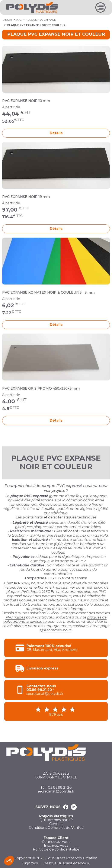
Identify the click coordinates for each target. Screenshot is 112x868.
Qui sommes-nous (56, 630)
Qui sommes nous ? (56, 820)
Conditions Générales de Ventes (56, 828)
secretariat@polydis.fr (56, 791)
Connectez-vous (56, 842)
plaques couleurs (57, 596)
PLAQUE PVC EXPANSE (41, 20)
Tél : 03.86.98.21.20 (56, 788)
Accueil (8, 20)
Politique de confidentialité (56, 849)
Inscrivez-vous (56, 846)
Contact (56, 824)
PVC (19, 20)
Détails (56, 133)
